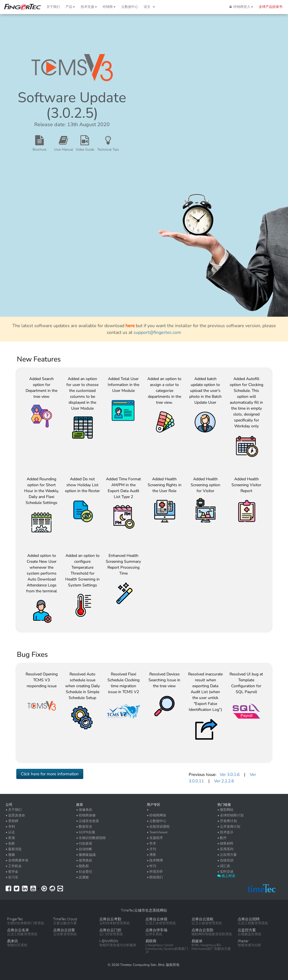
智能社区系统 (17, 945)
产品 (70, 7)
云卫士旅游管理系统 (207, 923)
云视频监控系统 (249, 934)
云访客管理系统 (65, 934)
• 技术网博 (155, 860)
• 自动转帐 (84, 849)
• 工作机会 (14, 866)
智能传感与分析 (249, 945)
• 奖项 (10, 838)
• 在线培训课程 (158, 827)
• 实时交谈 (225, 872)
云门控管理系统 (111, 934)
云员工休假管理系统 (161, 923)
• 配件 (222, 838)
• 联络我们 (155, 877)
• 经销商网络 (157, 815)
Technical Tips (108, 149)
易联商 (151, 941)
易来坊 (13, 941)
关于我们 (53, 7)
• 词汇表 (224, 866)
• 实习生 (12, 877)
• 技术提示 (225, 832)
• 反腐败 (83, 877)
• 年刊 (151, 866)
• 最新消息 (14, 849)
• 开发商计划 (227, 821)
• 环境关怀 (155, 872)
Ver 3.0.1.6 (230, 774)
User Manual (64, 149)
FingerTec (15, 919)
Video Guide (85, 149)
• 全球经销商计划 (230, 815)
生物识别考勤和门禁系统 (26, 923)
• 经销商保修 (86, 815)
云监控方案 (247, 930)
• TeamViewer (157, 832)
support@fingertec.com (157, 332)
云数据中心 (130, 7)
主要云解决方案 (65, 923)
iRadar (243, 941)
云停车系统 (154, 934)
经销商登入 (241, 7)
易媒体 (197, 941)
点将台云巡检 (202, 919)
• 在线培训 (225, 860)
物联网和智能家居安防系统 (212, 934)
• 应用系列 (225, 849)
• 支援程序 (155, 838)
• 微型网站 (225, 810)
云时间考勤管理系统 (114, 923)
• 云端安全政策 (88, 821)
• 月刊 (151, 849)
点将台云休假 (156, 919)
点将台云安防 (202, 930)
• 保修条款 (84, 810)
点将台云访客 (64, 930)
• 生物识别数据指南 (91, 838)
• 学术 (151, 843)
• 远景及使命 (15, 815)
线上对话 (226, 876)
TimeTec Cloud (65, 919)
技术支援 (89, 7)
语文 (149, 7)
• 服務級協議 (86, 855)
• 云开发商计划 (229, 827)
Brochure (40, 149)
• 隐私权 (83, 866)
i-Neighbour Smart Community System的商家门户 (167, 949)
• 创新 (10, 843)
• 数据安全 (84, 827)
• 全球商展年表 (17, 860)
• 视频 (10, 855)
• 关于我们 (14, 810)
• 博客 (151, 855)
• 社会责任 (84, 872)
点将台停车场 (156, 930)
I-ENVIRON (109, 941)
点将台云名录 (18, 930)
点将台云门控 (110, 930)
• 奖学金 (12, 872)
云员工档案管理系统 (253, 923)
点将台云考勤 (110, 919)
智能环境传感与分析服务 (118, 945)
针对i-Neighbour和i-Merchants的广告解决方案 (211, 947)
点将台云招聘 (249, 919)
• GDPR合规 (86, 832)
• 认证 (10, 832)
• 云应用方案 (227, 855)
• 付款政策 (84, 843)
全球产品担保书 (271, 7)
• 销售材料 (225, 843)
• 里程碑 (12, 821)
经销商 (109, 7)
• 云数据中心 (157, 821)
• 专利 (10, 827)
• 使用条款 (84, 860)
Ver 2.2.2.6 (224, 781)
